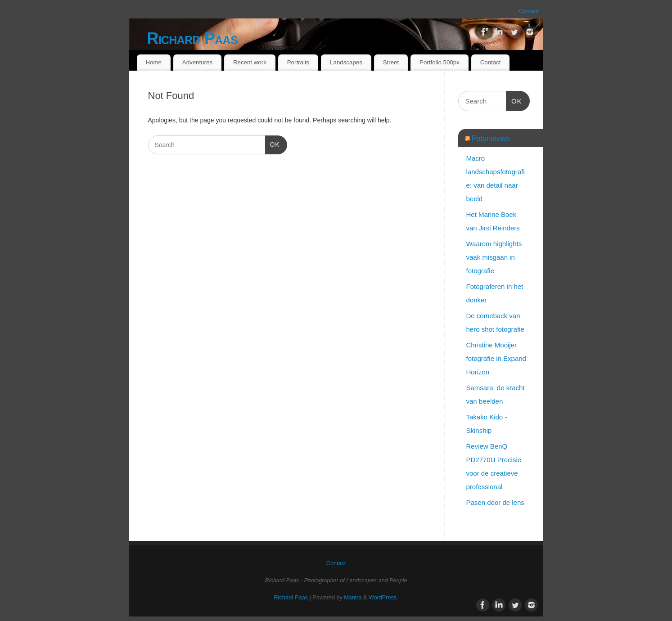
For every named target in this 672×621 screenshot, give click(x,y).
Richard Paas (192, 38)
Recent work (250, 62)
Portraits (298, 62)
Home (153, 62)
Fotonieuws (491, 138)
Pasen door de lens (495, 502)
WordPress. (383, 598)
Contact (529, 11)
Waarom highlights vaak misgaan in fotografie (494, 257)
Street (391, 62)
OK (273, 144)
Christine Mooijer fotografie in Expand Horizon (496, 358)
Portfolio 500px (440, 62)
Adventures (197, 62)
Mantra (353, 598)
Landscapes (346, 62)
